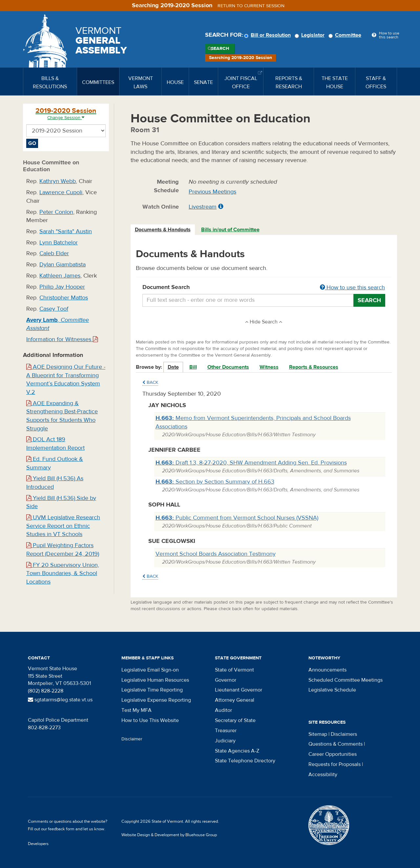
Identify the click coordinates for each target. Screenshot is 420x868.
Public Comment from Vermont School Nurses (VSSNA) (237, 518)
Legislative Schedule (332, 690)
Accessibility (323, 775)
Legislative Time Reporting (152, 690)
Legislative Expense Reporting (156, 700)
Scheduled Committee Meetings (346, 680)
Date (173, 367)
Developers (38, 844)
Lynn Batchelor (59, 243)
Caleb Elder (54, 253)
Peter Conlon (56, 212)
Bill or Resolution (268, 35)
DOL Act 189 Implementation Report (55, 444)
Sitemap (318, 734)
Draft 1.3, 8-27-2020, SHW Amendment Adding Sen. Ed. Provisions (251, 463)
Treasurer (226, 731)
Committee (346, 35)
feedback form (61, 829)
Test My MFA (136, 710)
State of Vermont (234, 670)
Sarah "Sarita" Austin (66, 231)
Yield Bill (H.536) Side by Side (61, 502)
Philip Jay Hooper (62, 287)
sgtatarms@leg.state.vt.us (60, 700)
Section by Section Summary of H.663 (215, 482)
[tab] (163, 230)
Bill (193, 367)
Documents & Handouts (163, 230)
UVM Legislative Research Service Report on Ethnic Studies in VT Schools (63, 526)
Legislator (311, 35)
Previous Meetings (212, 192)
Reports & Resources (314, 367)
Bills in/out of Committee (230, 230)
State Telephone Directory (245, 761)
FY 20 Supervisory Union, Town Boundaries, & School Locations (63, 573)
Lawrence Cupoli (61, 192)
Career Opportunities (333, 754)
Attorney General (235, 700)
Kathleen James (60, 276)
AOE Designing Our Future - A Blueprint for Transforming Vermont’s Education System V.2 (66, 380)
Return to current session (251, 6)
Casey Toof (54, 309)
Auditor (223, 710)
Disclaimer (132, 739)
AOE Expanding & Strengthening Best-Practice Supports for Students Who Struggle (62, 416)
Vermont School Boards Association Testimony (216, 554)
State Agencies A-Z (237, 751)
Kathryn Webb (58, 181)
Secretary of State (235, 720)
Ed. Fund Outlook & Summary (55, 463)
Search (220, 49)
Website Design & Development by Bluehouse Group (169, 835)
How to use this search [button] (352, 288)
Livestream (203, 207)
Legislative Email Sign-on (150, 670)
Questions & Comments (336, 744)
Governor (226, 680)
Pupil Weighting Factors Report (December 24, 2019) (63, 550)
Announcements (327, 670)
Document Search (264, 288)
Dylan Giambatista (63, 265)
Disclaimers (344, 734)
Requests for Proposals (335, 764)
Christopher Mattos (64, 298)
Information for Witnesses (62, 339)
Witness (269, 367)
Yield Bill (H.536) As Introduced (55, 483)
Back (150, 382)
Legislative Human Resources (155, 680)
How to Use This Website (150, 720)
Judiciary (225, 741)
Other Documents (228, 367)
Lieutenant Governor (239, 690)
